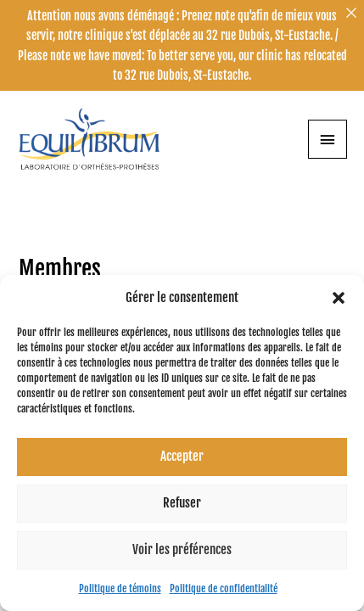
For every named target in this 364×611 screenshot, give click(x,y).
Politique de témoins (120, 589)
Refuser (182, 503)
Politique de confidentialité (224, 589)
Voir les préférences (182, 549)
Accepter (182, 456)
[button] (339, 298)
